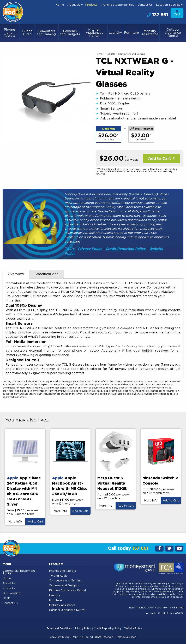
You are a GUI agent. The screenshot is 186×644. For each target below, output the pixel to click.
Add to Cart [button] (35, 522)
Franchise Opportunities (117, 5)
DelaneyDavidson (126, 637)
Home (60, 5)
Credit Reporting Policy (125, 249)
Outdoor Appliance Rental (173, 33)
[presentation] (25, 451)
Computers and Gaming (46, 33)
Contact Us (145, 5)
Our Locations (12, 593)
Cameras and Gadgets (70, 33)
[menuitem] (60, 5)
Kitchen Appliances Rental (94, 33)
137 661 (157, 15)
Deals (6, 598)
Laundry (115, 33)
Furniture (131, 33)
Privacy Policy (90, 249)
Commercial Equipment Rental (19, 572)
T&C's (70, 249)
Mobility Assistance (150, 33)
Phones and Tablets (10, 33)
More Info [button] (15, 522)
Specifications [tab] (46, 274)
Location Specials (168, 5)
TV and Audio (27, 33)
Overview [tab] (16, 274)
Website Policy (133, 629)
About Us (74, 5)
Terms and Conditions (59, 629)
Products (91, 5)
